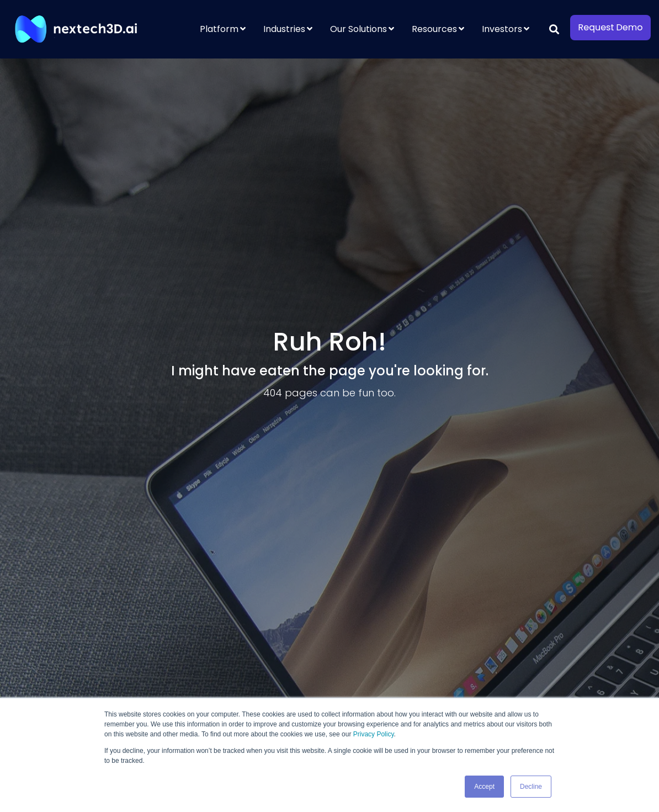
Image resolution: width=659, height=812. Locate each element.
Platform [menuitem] (219, 29)
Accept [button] (484, 787)
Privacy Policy (374, 734)
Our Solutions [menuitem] (358, 29)
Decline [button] (531, 787)
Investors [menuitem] (502, 29)
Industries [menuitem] (284, 29)
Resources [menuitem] (434, 29)
